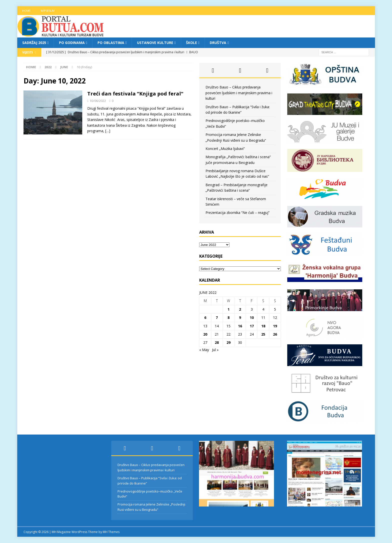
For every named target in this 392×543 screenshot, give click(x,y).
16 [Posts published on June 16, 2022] (240, 326)
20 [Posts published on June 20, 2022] (205, 334)
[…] (108, 131)
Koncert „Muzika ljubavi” (225, 149)
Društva (218, 43)
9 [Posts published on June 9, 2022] (240, 317)
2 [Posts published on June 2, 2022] (240, 309)
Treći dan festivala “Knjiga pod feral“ (135, 94)
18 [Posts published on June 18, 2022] (263, 326)
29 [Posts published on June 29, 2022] (228, 342)
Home (26, 11)
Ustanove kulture (155, 43)
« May (204, 350)
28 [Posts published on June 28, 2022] (217, 342)
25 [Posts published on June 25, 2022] (263, 334)
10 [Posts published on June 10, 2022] (252, 317)
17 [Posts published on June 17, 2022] (252, 326)
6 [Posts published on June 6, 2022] (205, 317)
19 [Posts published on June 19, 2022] (275, 326)
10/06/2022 (98, 101)
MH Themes (111, 532)
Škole (191, 43)
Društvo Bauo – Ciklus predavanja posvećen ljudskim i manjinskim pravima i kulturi (239, 93)
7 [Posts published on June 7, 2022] (217, 317)
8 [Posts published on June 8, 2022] (228, 317)
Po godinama (72, 43)
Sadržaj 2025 (34, 43)
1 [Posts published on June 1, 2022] (228, 309)
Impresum (48, 11)
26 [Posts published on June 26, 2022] (275, 334)
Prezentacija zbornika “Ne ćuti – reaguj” (237, 213)
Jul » (215, 350)
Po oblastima (111, 43)
